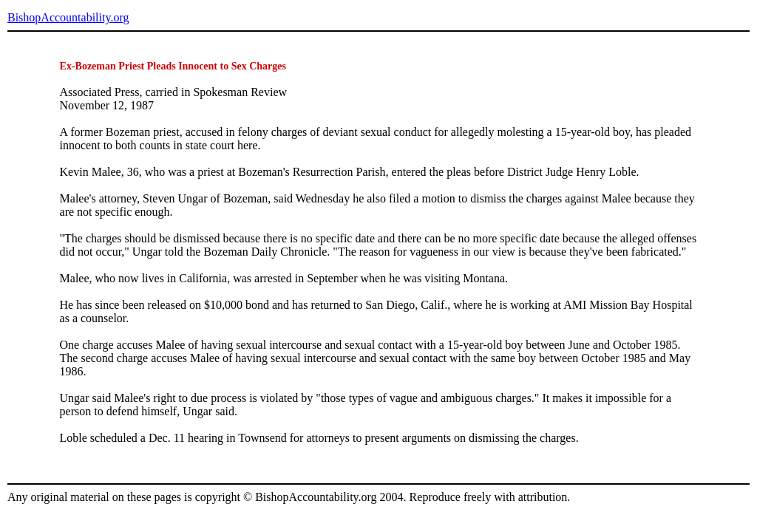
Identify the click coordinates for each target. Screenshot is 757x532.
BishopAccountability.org (68, 17)
